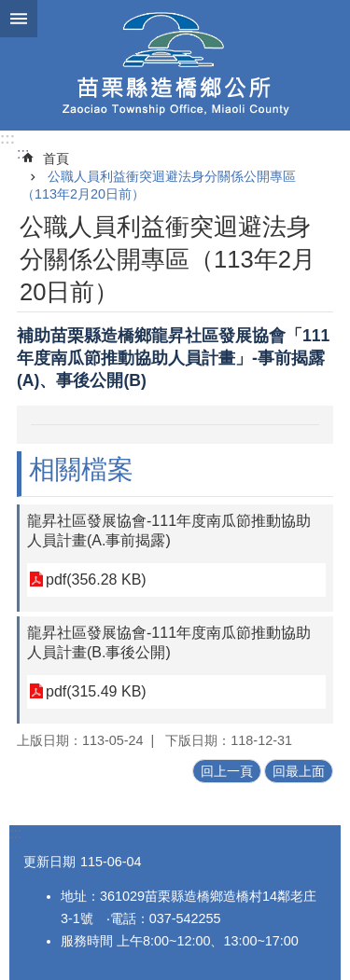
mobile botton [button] (19, 19)
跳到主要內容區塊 (10, 10)
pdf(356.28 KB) (96, 580)
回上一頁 (227, 771)
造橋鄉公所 (175, 65)
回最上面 (299, 771)
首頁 (56, 159)
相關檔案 (81, 469)
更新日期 (49, 862)
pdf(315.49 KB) (96, 691)
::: (7, 138)
